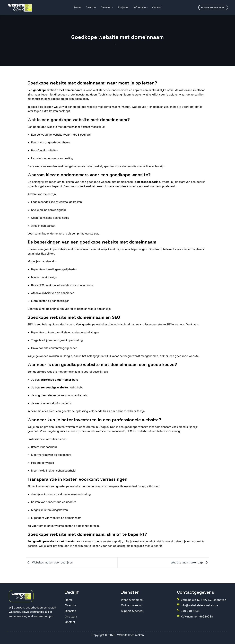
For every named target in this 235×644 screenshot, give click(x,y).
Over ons (91, 7)
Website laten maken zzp (190, 562)
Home (78, 7)
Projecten (124, 7)
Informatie (141, 7)
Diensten (107, 7)
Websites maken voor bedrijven (49, 562)
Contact (157, 7)
